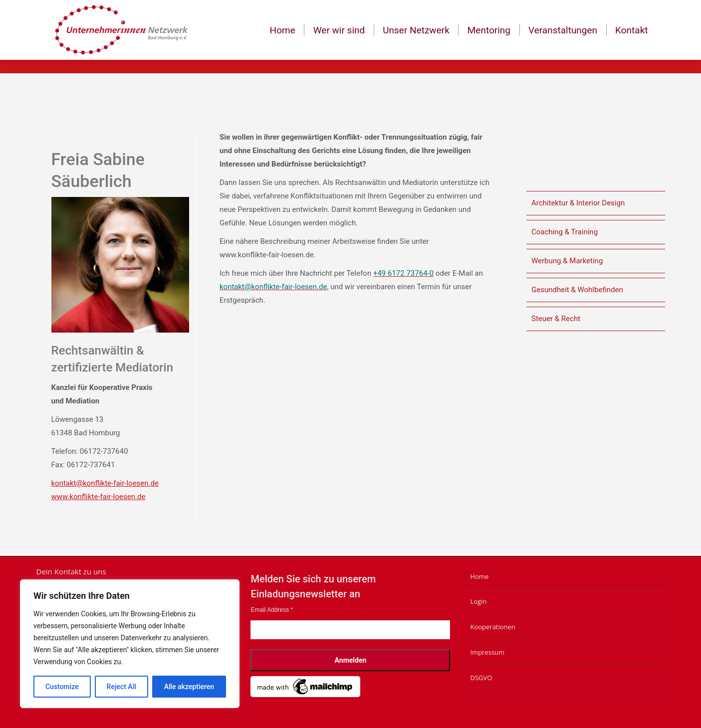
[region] (130, 644)
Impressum (487, 652)
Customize (62, 687)
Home (479, 576)
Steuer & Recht (556, 319)
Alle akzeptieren (189, 687)
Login (478, 601)
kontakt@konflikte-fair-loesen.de (105, 483)
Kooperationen (492, 627)
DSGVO (481, 678)
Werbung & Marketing (567, 261)
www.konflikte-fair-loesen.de (99, 497)
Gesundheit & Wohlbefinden (577, 290)
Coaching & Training (565, 232)
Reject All (121, 687)
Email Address (272, 610)
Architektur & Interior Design (578, 203)
